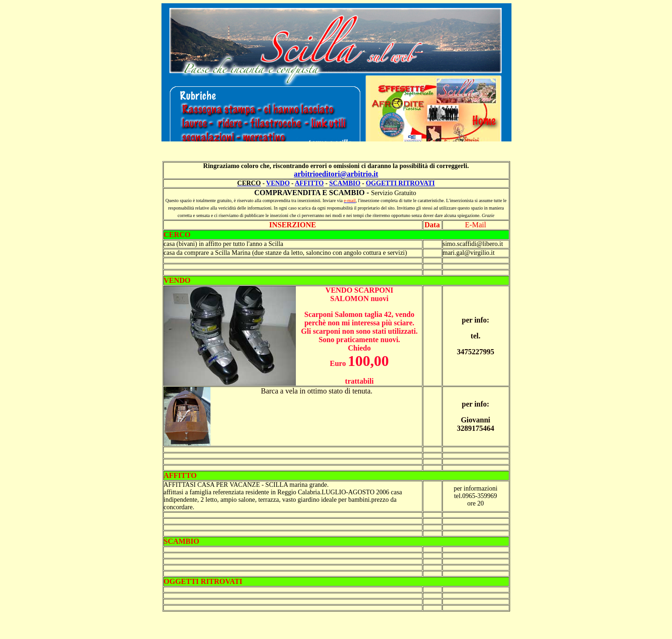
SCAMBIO (345, 183)
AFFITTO (309, 183)
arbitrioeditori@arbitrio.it (336, 174)
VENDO (278, 183)
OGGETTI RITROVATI (400, 183)
